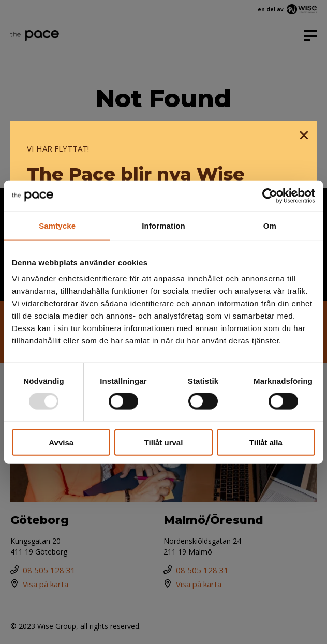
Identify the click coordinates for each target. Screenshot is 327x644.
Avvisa (61, 443)
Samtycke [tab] (57, 225)
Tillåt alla (266, 443)
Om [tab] (270, 225)
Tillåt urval (164, 443)
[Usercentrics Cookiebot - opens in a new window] (270, 196)
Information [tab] (163, 225)
